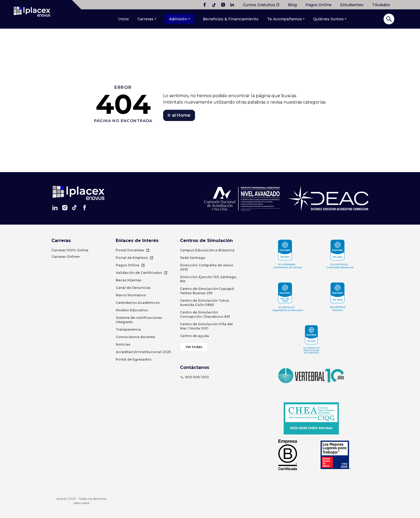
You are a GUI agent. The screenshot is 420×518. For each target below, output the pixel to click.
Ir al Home (179, 115)
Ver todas (194, 347)
